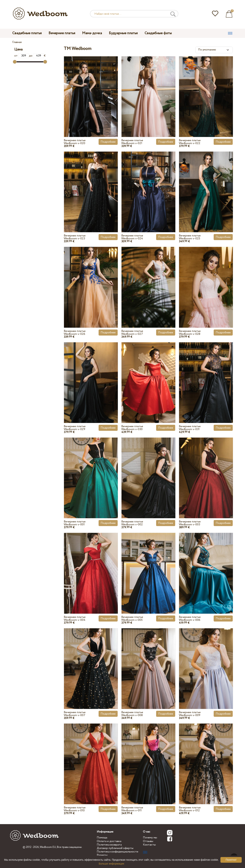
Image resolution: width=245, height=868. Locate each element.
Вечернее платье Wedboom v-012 (190, 809)
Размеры (102, 855)
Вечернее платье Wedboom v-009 (190, 714)
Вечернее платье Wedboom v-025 (190, 237)
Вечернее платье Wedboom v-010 (75, 809)
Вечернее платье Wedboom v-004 (75, 618)
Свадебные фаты (158, 33)
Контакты (149, 845)
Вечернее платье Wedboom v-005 (132, 618)
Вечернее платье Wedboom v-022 (190, 142)
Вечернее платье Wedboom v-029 (75, 428)
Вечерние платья (62, 33)
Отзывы (148, 841)
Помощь (102, 838)
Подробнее (108, 142)
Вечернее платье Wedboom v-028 (190, 333)
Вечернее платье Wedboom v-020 (75, 142)
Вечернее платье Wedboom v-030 (132, 428)
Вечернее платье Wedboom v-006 (190, 618)
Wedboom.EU (48, 847)
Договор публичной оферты (115, 848)
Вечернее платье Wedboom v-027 (132, 333)
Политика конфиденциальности (117, 852)
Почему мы (150, 838)
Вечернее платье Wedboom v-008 (132, 714)
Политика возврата (109, 845)
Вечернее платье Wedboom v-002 (132, 523)
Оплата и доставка (109, 841)
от (22, 56)
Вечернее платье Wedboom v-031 (190, 428)
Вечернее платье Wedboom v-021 (132, 142)
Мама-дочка (92, 33)
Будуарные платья (123, 33)
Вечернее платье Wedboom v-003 (190, 523)
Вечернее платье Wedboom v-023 (75, 237)
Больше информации (112, 864)
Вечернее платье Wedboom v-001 (75, 523)
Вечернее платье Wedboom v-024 (132, 237)
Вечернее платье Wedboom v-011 (132, 809)
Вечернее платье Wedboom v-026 (75, 333)
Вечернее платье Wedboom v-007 (75, 714)
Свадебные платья (27, 33)
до (36, 56)
